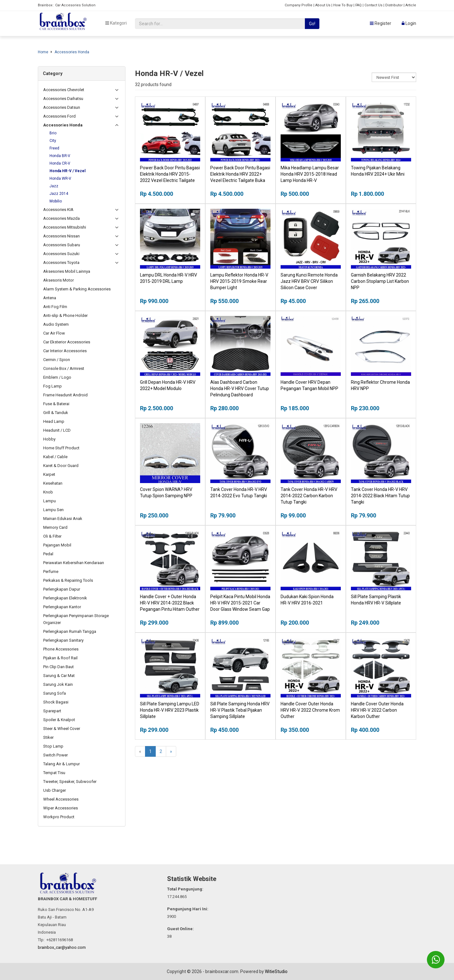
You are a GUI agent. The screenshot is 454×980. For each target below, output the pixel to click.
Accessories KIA (58, 210)
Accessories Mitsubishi (65, 227)
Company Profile (299, 5)
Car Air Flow (54, 333)
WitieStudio (276, 971)
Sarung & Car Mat (59, 676)
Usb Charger (55, 790)
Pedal (48, 554)
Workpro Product (59, 817)
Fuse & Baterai (56, 404)
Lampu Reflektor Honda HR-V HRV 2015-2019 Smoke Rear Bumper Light (239, 281)
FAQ (358, 5)
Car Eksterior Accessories (67, 342)
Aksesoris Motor (58, 280)
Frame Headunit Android (65, 395)
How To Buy (343, 5)
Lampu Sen (53, 510)
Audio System (56, 324)
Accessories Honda (72, 52)
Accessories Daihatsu (63, 99)
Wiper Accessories (61, 808)
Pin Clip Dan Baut (58, 667)
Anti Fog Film (55, 307)
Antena (50, 298)
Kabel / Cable (55, 457)
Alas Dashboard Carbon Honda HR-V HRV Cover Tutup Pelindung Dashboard (240, 388)
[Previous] (140, 751)
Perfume (51, 572)
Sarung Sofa (55, 693)
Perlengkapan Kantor (62, 607)
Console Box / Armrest (64, 368)
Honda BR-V (60, 156)
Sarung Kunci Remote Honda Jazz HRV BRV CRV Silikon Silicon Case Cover (309, 281)
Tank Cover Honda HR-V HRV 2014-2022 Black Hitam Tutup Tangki (380, 496)
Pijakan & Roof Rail (60, 658)
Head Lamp (54, 421)
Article (411, 5)
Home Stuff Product (61, 448)
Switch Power (55, 755)
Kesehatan (53, 483)
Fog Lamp (52, 386)
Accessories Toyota (61, 262)
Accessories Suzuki (61, 254)
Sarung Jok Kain (58, 684)
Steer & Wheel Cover (62, 729)
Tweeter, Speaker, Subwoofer (70, 782)
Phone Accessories (61, 649)
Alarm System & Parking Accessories (77, 289)
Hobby (49, 439)
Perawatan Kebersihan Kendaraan (74, 563)
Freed (54, 148)
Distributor (394, 5)
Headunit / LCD (57, 430)
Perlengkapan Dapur (62, 589)
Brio (53, 133)
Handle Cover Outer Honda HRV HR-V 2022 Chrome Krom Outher (310, 710)
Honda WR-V (60, 178)
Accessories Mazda (61, 218)
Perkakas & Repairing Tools (68, 580)
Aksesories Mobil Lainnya (67, 271)
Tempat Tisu (54, 773)
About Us (323, 5)
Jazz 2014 (59, 194)
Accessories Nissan (61, 236)
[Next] (171, 751)
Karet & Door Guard (61, 466)
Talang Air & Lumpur (61, 764)
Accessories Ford (59, 116)
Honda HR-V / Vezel (67, 171)
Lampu (49, 501)
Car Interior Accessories (65, 351)
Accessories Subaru (62, 245)
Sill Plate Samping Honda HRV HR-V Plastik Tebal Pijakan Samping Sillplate (240, 710)
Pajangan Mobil (57, 545)
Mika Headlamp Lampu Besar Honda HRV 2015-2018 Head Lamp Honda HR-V (310, 174)
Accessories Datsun (62, 107)
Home (43, 52)
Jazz (54, 186)
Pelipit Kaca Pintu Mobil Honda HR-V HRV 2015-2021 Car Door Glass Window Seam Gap (240, 603)
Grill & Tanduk (56, 413)
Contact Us (373, 5)
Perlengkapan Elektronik (65, 598)
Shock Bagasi (56, 702)
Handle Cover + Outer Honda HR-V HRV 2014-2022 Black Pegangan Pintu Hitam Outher (170, 603)
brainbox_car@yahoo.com (62, 947)
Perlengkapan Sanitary (63, 640)
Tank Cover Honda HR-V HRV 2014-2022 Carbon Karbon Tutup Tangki (309, 496)
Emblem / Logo (57, 377)
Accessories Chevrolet (64, 90)
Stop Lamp (53, 746)
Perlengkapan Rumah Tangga (70, 631)
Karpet (49, 474)
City (53, 141)
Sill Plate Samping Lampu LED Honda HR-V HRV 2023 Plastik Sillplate (170, 710)
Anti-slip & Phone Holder (65, 315)
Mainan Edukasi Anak (63, 519)
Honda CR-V (60, 163)
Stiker (48, 737)
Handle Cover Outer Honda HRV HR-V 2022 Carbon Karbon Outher (377, 710)
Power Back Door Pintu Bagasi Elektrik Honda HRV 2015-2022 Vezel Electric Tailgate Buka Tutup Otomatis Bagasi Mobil (170, 180)
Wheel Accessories (61, 799)
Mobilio (56, 201)
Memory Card (55, 527)
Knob (48, 492)
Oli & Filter (52, 536)
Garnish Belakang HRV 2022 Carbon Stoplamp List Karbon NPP (380, 281)
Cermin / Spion (57, 360)
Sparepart (52, 711)
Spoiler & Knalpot (59, 720)
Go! (312, 24)
